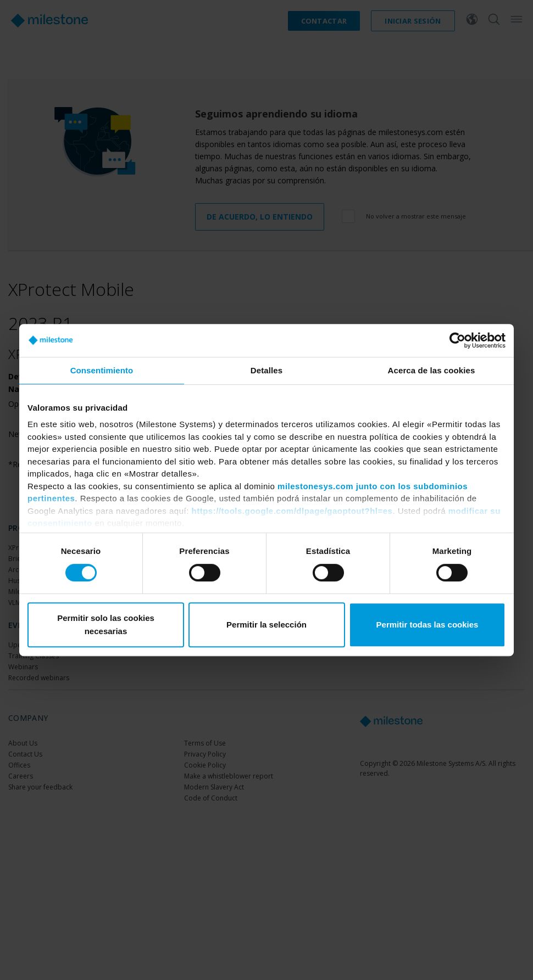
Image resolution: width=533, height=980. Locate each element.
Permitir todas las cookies (427, 625)
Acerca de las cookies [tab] (432, 370)
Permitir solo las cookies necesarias (106, 625)
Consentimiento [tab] (102, 370)
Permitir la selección (266, 625)
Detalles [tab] (266, 370)
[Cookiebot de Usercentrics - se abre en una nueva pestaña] (457, 340)
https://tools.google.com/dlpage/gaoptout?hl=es (292, 511)
